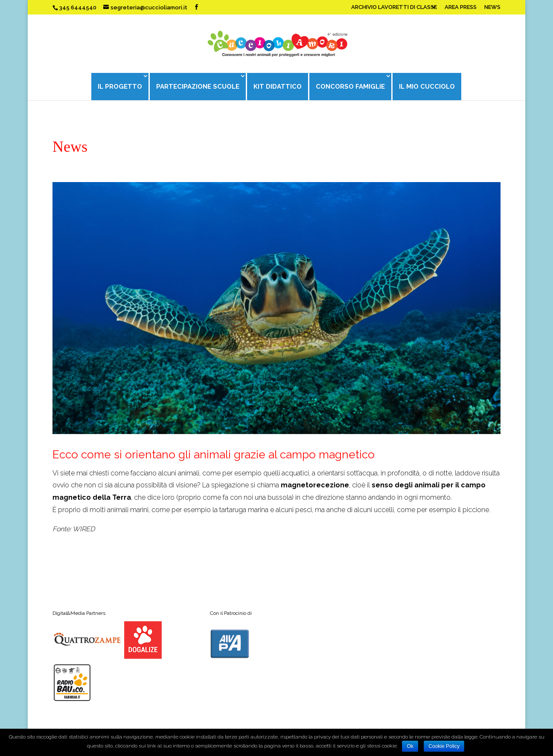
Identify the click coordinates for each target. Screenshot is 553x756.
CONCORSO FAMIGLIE (351, 87)
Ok (410, 746)
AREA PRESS (461, 7)
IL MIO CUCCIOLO (428, 87)
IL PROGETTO (119, 87)
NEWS (492, 7)
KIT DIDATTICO (278, 87)
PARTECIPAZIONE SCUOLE (197, 87)
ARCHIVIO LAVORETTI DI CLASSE (394, 7)
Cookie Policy (444, 746)
